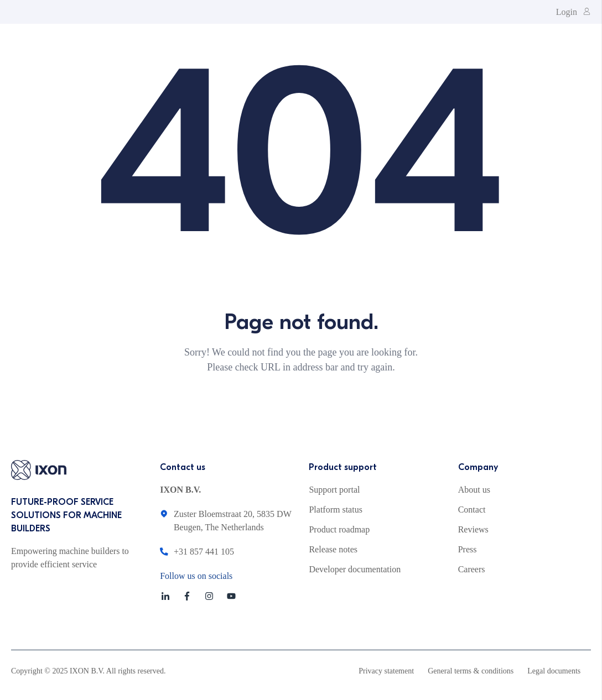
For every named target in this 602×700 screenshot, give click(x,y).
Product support (343, 467)
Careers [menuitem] (472, 569)
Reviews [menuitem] (473, 529)
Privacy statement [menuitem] (386, 671)
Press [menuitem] (468, 549)
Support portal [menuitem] (334, 490)
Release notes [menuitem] (333, 549)
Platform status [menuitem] (335, 510)
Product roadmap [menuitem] (339, 529)
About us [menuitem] (474, 490)
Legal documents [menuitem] (554, 671)
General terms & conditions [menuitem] (471, 671)
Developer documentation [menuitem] (355, 569)
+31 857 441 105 (204, 552)
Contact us (183, 467)
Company (478, 467)
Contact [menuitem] (472, 510)
